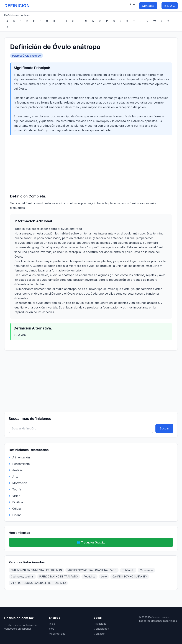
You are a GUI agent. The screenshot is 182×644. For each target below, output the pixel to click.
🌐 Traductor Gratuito (91, 542)
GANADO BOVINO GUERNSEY (130, 576)
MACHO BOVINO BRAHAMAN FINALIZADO (92, 570)
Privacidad (100, 624)
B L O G (170, 6)
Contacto (148, 6)
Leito (104, 576)
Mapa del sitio (57, 634)
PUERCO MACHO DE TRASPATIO (59, 576)
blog (52, 629)
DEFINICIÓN (17, 6)
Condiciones (101, 629)
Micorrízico (146, 570)
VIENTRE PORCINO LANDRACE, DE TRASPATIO (38, 583)
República (89, 576)
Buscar (164, 428)
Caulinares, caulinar (22, 576)
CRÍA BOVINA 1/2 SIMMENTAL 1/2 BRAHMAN (36, 570)
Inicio (131, 4)
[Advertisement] (91, 165)
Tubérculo (128, 570)
